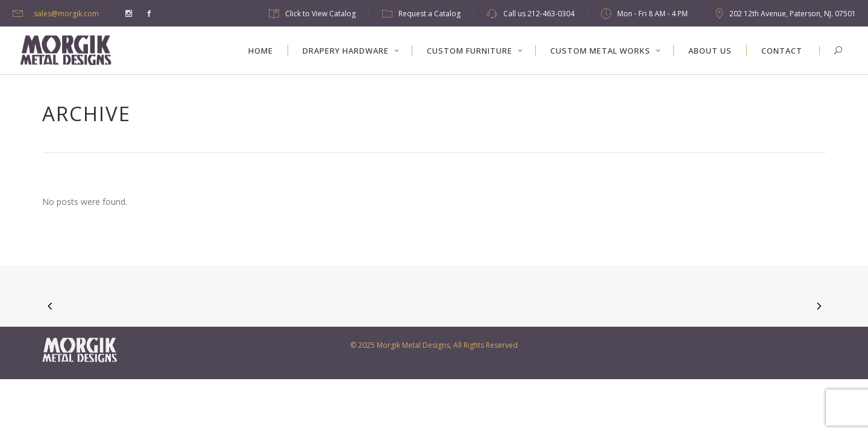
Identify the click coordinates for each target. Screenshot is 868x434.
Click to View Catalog (320, 14)
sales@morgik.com (66, 14)
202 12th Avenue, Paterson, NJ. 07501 (793, 14)
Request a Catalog (429, 14)
